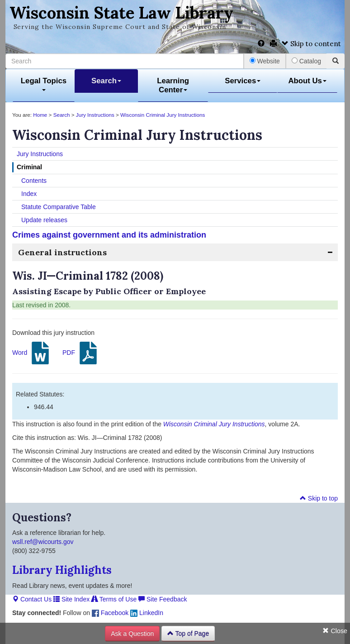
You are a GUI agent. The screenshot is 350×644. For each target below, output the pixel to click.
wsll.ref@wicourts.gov (43, 542)
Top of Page (188, 634)
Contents (34, 181)
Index (29, 194)
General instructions (62, 252)
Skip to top (319, 498)
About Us (307, 81)
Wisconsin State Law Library (121, 13)
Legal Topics (44, 84)
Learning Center (173, 85)
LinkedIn (147, 613)
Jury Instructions (95, 115)
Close (335, 631)
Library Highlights (62, 570)
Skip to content (311, 44)
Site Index (71, 599)
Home (40, 115)
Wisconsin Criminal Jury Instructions (163, 115)
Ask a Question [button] (132, 634)
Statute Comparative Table (59, 207)
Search (106, 81)
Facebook (110, 613)
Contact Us (32, 599)
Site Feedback (163, 599)
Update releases (44, 220)
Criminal (29, 167)
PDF (81, 353)
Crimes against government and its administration (109, 235)
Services (243, 81)
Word (32, 353)
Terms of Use (114, 599)
